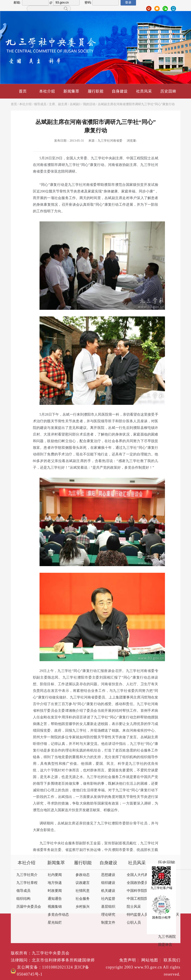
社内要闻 (55, 875)
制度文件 (108, 923)
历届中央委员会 (29, 907)
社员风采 (144, 91)
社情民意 (83, 891)
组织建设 (108, 883)
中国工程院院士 (139, 899)
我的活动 (89, 104)
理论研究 (108, 915)
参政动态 (83, 875)
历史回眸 (168, 91)
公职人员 (134, 923)
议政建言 (83, 883)
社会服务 (83, 899)
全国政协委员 (137, 883)
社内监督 (108, 899)
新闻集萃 (71, 91)
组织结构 (23, 899)
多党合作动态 (58, 915)
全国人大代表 (137, 875)
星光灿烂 (55, 923)
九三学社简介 (27, 875)
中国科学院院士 (139, 891)
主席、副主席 (58, 104)
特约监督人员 (137, 915)
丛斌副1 (75, 104)
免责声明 (130, 960)
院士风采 (134, 907)
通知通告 (55, 899)
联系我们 (172, 960)
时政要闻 (55, 891)
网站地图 (152, 960)
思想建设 (108, 875)
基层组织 (108, 907)
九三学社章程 (27, 883)
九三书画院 (167, 937)
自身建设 (120, 91)
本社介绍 (47, 91)
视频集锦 (55, 907)
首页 (23, 91)
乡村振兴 (83, 907)
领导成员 (40, 104)
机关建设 (108, 891)
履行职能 (96, 91)
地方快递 (55, 883)
